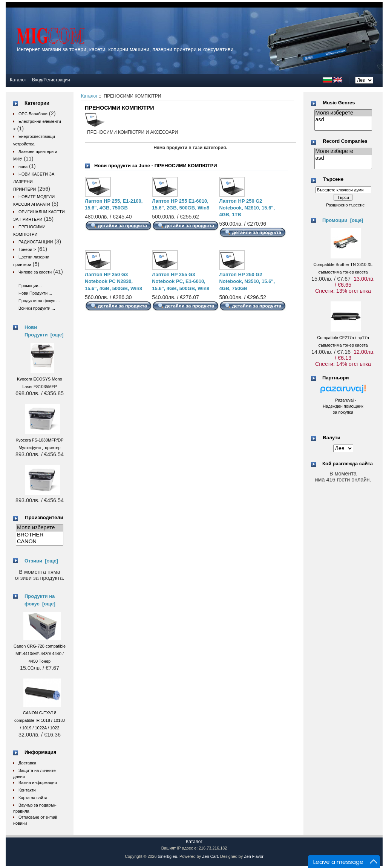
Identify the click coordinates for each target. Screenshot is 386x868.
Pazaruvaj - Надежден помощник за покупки (343, 406)
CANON (40, 542)
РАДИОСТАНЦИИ (36, 242)
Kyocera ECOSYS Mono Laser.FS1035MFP (40, 379)
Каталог (18, 80)
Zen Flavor (254, 856)
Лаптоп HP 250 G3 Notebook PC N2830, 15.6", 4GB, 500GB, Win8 (113, 281)
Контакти (27, 790)
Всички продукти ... (37, 308)
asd (343, 120)
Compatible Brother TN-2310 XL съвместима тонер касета (343, 264)
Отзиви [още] (41, 561)
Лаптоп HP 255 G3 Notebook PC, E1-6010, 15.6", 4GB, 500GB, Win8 (181, 281)
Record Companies (345, 141)
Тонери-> (27, 249)
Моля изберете (40, 528)
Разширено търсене (345, 205)
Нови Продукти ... (35, 293)
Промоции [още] (343, 220)
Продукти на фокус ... (39, 301)
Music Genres (339, 103)
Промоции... (30, 286)
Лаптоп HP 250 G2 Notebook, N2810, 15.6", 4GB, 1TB (247, 208)
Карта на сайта (33, 798)
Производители (44, 517)
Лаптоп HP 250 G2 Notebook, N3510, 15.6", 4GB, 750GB (247, 281)
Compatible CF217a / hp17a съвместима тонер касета (343, 338)
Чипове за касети (35, 272)
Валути (331, 438)
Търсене (333, 180)
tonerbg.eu (167, 856)
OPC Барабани (33, 114)
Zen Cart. (211, 856)
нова (23, 167)
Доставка (27, 763)
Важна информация (38, 782)
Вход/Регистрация (51, 80)
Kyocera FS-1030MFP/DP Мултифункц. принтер (39, 440)
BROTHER (40, 535)
